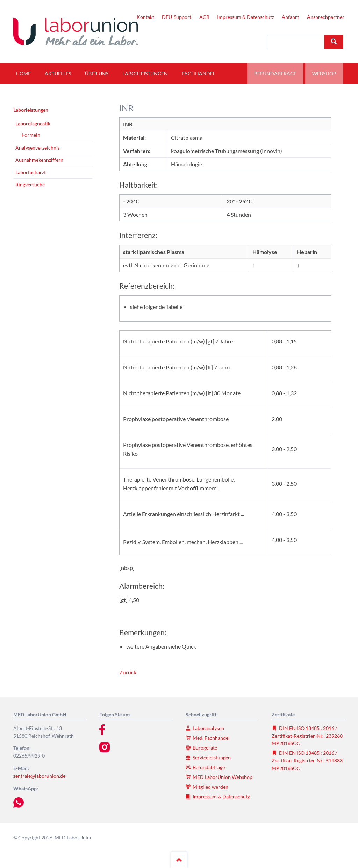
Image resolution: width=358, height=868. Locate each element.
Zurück (128, 672)
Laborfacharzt (31, 172)
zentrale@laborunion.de (39, 776)
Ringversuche (30, 184)
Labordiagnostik (33, 124)
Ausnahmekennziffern (39, 160)
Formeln (31, 135)
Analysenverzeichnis (38, 148)
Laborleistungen (31, 110)
